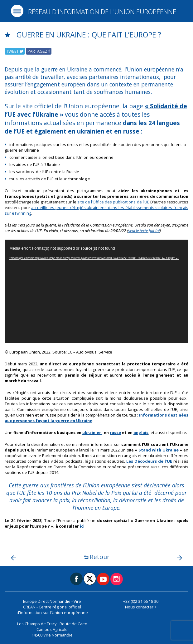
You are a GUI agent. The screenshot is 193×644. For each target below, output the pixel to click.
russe (115, 432)
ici (82, 526)
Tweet (15, 51)
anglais (141, 432)
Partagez (39, 51)
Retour (97, 557)
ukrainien (92, 432)
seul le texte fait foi (144, 231)
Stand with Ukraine (159, 450)
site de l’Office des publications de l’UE (113, 202)
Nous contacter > (141, 607)
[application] (96, 291)
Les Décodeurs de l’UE (149, 461)
